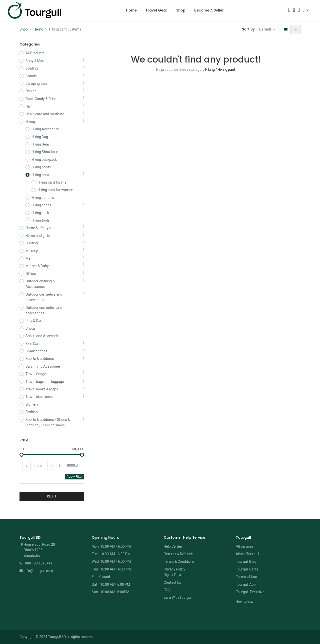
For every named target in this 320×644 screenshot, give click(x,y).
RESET (52, 496)
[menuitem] (131, 11)
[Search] (289, 11)
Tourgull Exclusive (250, 592)
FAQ (167, 590)
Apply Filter (74, 477)
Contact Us (172, 582)
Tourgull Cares (247, 569)
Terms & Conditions (179, 561)
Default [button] (265, 29)
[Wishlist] (299, 11)
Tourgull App (246, 584)
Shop (24, 29)
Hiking (38, 29)
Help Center (173, 546)
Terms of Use (246, 577)
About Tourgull (247, 554)
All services (245, 546)
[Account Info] (305, 10)
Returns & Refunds (179, 554)
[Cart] (294, 11)
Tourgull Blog (246, 561)
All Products (35, 53)
